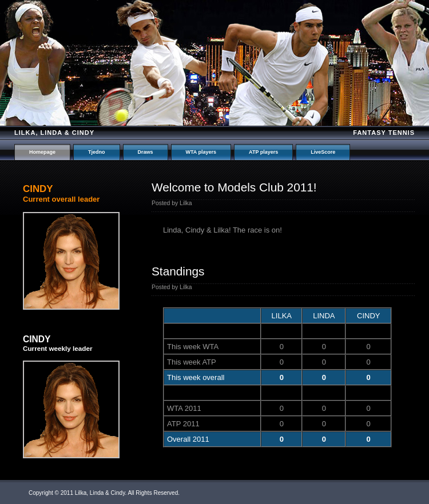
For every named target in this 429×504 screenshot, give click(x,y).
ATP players (263, 152)
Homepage (42, 152)
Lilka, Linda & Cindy (54, 133)
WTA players (201, 152)
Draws (146, 152)
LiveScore (323, 152)
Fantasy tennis (384, 133)
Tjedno (97, 152)
